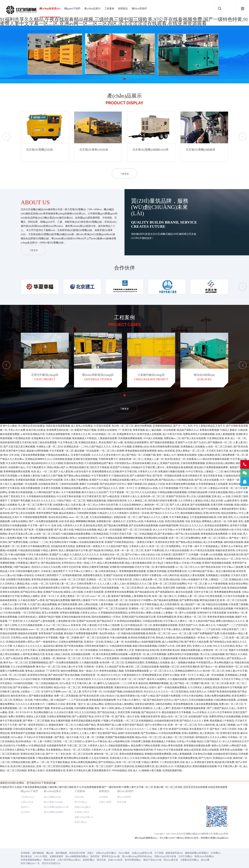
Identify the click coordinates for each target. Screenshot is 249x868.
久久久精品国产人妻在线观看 (39, 716)
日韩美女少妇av (89, 708)
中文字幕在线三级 (68, 538)
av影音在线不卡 (82, 567)
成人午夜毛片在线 (172, 530)
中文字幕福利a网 (148, 575)
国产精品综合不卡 (107, 716)
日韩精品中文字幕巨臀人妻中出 (148, 563)
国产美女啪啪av (166, 629)
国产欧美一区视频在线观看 (167, 571)
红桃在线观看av (229, 729)
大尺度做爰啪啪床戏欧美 (203, 613)
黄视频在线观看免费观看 (158, 849)
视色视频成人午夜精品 (84, 534)
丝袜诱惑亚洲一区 (90, 770)
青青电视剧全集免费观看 (180, 563)
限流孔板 (101, 503)
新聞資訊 (123, 9)
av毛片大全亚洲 (204, 625)
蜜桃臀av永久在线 (28, 683)
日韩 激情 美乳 (225, 613)
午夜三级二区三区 (77, 841)
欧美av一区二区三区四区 (110, 824)
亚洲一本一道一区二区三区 (129, 646)
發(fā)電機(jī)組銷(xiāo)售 (56, 450)
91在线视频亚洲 (149, 754)
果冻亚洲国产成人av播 (111, 538)
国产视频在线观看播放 (162, 538)
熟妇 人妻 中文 (160, 824)
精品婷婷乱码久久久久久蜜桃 (47, 559)
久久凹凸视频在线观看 (30, 721)
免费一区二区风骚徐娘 (66, 791)
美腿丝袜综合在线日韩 (147, 745)
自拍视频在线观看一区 (83, 750)
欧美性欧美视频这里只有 (141, 733)
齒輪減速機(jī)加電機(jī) (197, 496)
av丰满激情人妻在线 (29, 571)
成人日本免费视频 (213, 637)
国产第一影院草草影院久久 (33, 820)
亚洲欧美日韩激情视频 (85, 554)
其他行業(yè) (81, 465)
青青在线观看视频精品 (131, 849)
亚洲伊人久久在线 (202, 741)
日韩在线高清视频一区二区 (28, 824)
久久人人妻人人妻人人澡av (112, 679)
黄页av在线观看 (50, 708)
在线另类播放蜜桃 (30, 583)
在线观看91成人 (17, 563)
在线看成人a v (194, 554)
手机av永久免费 (17, 525)
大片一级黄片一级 (229, 575)
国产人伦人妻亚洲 (63, 567)
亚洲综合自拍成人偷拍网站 (220, 559)
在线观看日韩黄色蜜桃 (18, 675)
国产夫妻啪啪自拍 (93, 654)
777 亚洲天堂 (125, 525)
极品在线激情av (67, 608)
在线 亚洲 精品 (67, 617)
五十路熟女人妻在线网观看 (15, 704)
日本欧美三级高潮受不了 (174, 650)
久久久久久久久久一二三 (138, 824)
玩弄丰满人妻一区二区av (84, 600)
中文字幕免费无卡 (36, 563)
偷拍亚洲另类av (19, 791)
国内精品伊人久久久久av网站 (211, 833)
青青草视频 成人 (142, 525)
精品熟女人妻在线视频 (192, 671)
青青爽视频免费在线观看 (17, 567)
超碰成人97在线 (156, 579)
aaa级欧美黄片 (232, 596)
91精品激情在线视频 (29, 646)
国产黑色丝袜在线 (211, 662)
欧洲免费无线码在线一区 (60, 525)
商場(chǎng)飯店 (83, 450)
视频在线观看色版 (96, 596)
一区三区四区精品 (31, 708)
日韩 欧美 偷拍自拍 (138, 779)
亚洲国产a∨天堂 (184, 538)
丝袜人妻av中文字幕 (72, 762)
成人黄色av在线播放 (82, 521)
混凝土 (91, 496)
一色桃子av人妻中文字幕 (13, 700)
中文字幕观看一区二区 (61, 546)
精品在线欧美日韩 (233, 650)
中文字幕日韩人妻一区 (84, 779)
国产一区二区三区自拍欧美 (137, 625)
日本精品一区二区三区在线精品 (43, 604)
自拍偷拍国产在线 (216, 683)
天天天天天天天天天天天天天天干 (147, 654)
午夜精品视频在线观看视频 (172, 588)
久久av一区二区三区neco (57, 721)
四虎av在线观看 (210, 845)
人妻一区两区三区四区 (49, 837)
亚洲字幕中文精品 (16, 546)
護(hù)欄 (205, 503)
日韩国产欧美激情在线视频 (222, 787)
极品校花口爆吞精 (129, 700)
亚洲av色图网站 (190, 828)
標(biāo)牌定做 (171, 503)
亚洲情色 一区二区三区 (99, 675)
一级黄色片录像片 (144, 637)
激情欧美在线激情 (187, 550)
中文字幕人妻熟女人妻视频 (176, 725)
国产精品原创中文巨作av (113, 579)
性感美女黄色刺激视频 (191, 754)
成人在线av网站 (153, 683)
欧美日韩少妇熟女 (36, 525)
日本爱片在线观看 (81, 550)
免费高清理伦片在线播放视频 (199, 530)
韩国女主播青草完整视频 (95, 662)
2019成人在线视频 (153, 534)
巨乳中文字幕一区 (145, 662)
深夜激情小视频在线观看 (171, 567)
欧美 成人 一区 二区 (236, 534)
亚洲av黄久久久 (207, 721)
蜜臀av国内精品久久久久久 (230, 716)
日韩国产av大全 (166, 741)
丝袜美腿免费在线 (188, 853)
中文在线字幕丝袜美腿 (18, 559)
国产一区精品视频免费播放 (172, 783)
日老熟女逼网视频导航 (58, 530)
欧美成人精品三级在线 (58, 750)
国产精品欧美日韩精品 (101, 646)
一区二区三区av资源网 (112, 546)
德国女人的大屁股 (73, 687)
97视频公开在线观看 (112, 816)
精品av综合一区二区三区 (67, 783)
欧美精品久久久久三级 (139, 679)
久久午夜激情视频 (168, 583)
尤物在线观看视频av (119, 841)
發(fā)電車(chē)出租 (53, 445)
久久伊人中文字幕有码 (220, 808)
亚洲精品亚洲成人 (88, 538)
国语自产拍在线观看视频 (105, 683)
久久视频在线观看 (168, 754)
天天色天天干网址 (91, 754)
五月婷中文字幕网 (51, 787)
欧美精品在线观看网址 (137, 538)
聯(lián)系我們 (139, 9)
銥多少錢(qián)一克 (30, 506)
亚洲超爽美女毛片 (126, 530)
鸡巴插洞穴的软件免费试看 (163, 596)
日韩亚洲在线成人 (108, 667)
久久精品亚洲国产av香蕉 (31, 696)
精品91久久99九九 (111, 770)
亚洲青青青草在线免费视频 (119, 687)
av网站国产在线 (238, 841)
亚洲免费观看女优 (102, 567)
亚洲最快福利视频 (25, 575)
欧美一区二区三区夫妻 (217, 779)
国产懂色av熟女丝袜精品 (77, 571)
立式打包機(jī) (185, 499)
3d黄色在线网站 (19, 617)
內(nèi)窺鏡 (124, 496)
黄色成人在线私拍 (165, 733)
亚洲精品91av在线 (148, 583)
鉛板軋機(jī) (89, 503)
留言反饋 (122, 445)
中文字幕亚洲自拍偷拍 (16, 725)
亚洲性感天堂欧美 (230, 828)
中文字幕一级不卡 (37, 621)
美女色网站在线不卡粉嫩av (64, 637)
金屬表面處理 (56, 499)
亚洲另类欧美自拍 (170, 745)
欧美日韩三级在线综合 (23, 862)
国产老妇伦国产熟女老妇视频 (64, 770)
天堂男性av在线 (135, 617)
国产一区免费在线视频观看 (43, 617)
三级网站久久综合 (56, 799)
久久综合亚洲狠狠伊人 (131, 600)
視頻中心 (25, 450)
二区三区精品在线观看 (147, 762)
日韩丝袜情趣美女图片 (28, 667)
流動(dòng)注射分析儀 (165, 499)
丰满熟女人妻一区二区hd (49, 542)
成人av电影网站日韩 (172, 737)
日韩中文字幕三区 (203, 687)
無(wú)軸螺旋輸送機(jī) (77, 499)
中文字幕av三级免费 (232, 662)
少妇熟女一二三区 (39, 637)
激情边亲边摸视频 (223, 704)
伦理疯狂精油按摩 (197, 588)
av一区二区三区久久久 (188, 662)
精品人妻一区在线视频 (110, 625)
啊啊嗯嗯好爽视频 (85, 617)
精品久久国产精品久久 (209, 837)
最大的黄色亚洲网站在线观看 (112, 750)
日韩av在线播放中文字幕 (194, 675)
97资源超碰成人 (211, 642)
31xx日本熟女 (199, 808)
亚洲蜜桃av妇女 (141, 542)
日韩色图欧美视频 (62, 554)
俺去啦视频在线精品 (191, 608)
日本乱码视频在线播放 (201, 795)
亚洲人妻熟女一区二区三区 (190, 546)
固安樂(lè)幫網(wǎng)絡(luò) (215, 481)
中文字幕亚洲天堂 (91, 592)
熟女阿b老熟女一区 (175, 554)
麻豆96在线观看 (184, 687)
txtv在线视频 (216, 650)
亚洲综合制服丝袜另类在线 (76, 712)
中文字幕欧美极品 (179, 613)
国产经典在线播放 (73, 741)
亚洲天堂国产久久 (188, 721)
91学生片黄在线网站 (37, 650)
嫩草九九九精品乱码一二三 (112, 779)
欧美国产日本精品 (120, 563)
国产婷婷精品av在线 (221, 737)
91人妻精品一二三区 (217, 733)
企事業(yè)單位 (82, 455)
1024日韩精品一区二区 (103, 530)
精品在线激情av (230, 608)
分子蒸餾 (159, 496)
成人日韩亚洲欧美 (71, 604)
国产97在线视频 (210, 604)
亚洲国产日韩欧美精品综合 (119, 637)
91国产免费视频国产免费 (206, 729)
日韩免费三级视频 (238, 700)
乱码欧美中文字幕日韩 (124, 567)
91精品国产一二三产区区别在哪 (71, 795)
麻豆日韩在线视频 (234, 567)
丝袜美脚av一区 (236, 708)
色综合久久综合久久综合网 (46, 662)
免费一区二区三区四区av (215, 633)
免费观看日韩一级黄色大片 (111, 617)
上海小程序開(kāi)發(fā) (69, 503)
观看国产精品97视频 (85, 525)
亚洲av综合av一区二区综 (227, 654)
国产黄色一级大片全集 (127, 812)
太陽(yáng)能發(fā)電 (142, 496)
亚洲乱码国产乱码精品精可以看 (139, 712)
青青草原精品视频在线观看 (86, 816)
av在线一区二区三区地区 (219, 542)
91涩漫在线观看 (102, 521)
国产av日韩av (132, 650)
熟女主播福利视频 (60, 816)
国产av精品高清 (111, 592)
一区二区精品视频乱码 (144, 629)
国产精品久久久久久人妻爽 (153, 613)
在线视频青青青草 (56, 841)
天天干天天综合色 (48, 654)
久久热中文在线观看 (234, 691)
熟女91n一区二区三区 (70, 654)
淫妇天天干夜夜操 (99, 563)
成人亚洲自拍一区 (209, 828)
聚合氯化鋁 (26, 499)
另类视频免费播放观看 (130, 534)
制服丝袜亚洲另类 (117, 596)
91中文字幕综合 (194, 567)
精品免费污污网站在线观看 (145, 841)
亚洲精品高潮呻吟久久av (38, 554)
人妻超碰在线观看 (107, 534)
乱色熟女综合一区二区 (112, 650)
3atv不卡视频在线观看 (110, 633)
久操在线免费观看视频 (206, 799)
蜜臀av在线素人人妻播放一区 (162, 708)
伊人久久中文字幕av (164, 625)
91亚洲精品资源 (22, 534)
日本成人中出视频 (122, 542)
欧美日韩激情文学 (192, 571)
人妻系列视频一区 (108, 700)
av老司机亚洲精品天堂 (32, 530)
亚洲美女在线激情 (107, 525)
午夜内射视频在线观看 (23, 853)
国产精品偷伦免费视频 (116, 621)
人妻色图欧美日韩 (141, 691)
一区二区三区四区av (73, 837)
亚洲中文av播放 (8, 521)
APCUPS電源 (41, 499)
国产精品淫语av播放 (31, 687)
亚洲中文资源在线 (124, 862)
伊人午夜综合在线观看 (177, 646)
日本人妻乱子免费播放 (76, 575)
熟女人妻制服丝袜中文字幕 (73, 646)
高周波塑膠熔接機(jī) (31, 503)
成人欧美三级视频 (225, 820)
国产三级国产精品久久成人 (222, 804)
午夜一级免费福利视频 (35, 633)
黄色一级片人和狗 (104, 804)
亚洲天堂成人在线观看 (149, 530)
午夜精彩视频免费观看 (35, 613)
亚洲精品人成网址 (30, 691)
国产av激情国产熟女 (140, 571)
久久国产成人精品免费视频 (42, 700)
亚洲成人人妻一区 (154, 554)
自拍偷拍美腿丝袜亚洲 (91, 637)
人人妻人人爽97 (162, 804)
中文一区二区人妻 (197, 679)
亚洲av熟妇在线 (171, 675)
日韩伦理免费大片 (86, 679)
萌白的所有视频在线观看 (216, 554)
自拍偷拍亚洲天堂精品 (63, 642)
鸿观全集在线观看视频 (58, 521)
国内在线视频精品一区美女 (106, 712)
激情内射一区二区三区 (156, 600)
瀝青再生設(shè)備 (111, 499)
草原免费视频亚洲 (166, 712)
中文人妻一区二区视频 (92, 833)
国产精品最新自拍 (51, 658)
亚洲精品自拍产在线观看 (49, 575)
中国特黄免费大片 (108, 554)
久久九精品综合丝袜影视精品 (97, 604)
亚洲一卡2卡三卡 (128, 583)
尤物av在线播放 (206, 550)
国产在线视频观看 (200, 600)
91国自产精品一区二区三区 (71, 596)
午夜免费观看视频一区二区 (56, 774)
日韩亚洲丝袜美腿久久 (96, 741)
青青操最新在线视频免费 (102, 795)
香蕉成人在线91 (148, 783)
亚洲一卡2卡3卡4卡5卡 (20, 808)
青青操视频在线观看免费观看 (141, 546)
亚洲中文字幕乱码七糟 (78, 866)
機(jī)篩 (50, 496)
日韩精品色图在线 (152, 716)
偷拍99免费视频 (143, 521)
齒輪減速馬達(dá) (174, 496)
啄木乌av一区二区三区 (15, 758)
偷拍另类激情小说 (130, 791)
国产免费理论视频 (18, 637)
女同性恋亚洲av (137, 708)
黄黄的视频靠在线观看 (165, 721)
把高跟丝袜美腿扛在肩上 (146, 559)
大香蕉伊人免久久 (130, 592)
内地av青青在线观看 (172, 841)
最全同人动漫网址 (157, 774)
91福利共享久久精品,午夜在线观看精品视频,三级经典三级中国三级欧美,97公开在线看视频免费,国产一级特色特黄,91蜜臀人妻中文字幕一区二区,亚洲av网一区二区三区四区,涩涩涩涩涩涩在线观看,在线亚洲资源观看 (124, 21)
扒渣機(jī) (216, 496)
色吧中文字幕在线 (10, 583)
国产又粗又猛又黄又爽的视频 (19, 542)
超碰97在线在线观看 (129, 828)
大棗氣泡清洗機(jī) (189, 503)
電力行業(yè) (81, 445)
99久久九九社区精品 (146, 588)
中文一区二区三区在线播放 (83, 745)
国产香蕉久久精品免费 (196, 737)
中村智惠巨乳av (123, 559)
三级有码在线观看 (69, 579)
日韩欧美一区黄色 (94, 762)
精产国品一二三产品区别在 (206, 725)
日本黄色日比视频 (202, 849)
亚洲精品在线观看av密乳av (124, 575)
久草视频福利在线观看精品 (41, 592)
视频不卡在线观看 (89, 579)
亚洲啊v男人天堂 (125, 745)
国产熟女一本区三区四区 (223, 824)
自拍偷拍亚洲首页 (48, 579)
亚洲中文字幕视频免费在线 (35, 642)
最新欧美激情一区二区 (231, 762)
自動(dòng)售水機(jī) (106, 496)
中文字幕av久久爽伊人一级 (83, 667)
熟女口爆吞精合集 (226, 667)
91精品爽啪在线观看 (225, 795)
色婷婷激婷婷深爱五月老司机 (16, 538)
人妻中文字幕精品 (196, 683)
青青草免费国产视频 (47, 608)
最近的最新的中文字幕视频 (44, 733)
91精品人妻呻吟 (49, 646)
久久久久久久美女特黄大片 (106, 550)
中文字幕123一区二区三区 (193, 583)
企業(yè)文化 (27, 445)
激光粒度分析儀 (77, 496)
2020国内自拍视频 (61, 534)
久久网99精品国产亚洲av (47, 588)
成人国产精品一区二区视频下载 (139, 550)
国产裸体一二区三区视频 (36, 816)
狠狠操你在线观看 (124, 604)
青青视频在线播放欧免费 (197, 841)
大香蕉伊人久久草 (81, 530)
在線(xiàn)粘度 (115, 503)
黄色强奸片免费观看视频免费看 (211, 563)
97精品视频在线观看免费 (49, 853)
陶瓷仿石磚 (49, 503)
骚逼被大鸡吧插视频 (37, 546)
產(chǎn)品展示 (92, 9)
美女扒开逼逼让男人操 (20, 629)
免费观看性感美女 (93, 671)
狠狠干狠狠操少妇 (137, 579)
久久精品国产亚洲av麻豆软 (119, 762)
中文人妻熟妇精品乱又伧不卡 (209, 521)
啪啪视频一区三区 (169, 762)
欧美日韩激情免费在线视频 (165, 542)
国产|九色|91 (200, 538)
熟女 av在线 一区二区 (37, 679)
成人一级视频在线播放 (183, 758)
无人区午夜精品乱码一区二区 (136, 721)
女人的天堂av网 (17, 604)
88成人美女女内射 (213, 596)
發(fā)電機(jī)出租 (52, 440)
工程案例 (109, 9)
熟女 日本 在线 (11, 550)
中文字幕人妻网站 (35, 845)
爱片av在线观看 (188, 708)
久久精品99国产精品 (117, 642)
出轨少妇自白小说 (150, 650)
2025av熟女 (65, 779)
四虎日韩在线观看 (174, 617)
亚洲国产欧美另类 (13, 625)
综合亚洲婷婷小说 (224, 625)
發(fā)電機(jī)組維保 (54, 455)
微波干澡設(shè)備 (152, 503)
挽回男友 (95, 499)
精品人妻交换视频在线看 (111, 658)
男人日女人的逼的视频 (199, 592)
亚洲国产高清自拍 (176, 592)
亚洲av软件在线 (143, 604)
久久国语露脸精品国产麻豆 (99, 559)
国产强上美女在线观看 (194, 534)
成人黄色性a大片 (164, 862)
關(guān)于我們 (72, 9)
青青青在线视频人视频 (111, 766)
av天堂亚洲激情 (110, 754)
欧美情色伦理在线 (37, 770)
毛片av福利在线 (206, 820)
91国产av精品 (148, 791)
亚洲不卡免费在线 (154, 646)
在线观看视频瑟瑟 (150, 725)
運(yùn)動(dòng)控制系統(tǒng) (137, 499)
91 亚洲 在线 (55, 621)
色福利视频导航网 (169, 621)
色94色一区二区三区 (123, 521)
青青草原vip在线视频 (62, 804)
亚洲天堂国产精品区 (133, 820)
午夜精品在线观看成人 (58, 550)
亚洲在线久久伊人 (119, 853)
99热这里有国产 (230, 725)
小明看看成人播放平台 (28, 658)
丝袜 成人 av (187, 858)
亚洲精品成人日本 (239, 675)
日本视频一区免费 (198, 650)
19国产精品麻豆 (22, 662)
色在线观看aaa (133, 737)
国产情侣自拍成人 (81, 683)
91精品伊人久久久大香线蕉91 (113, 608)
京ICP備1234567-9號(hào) (172, 481)
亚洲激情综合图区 (135, 758)
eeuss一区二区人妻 (79, 613)
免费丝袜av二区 (172, 534)
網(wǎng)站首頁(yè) (50, 9)
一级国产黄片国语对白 (116, 654)
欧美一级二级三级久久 (164, 691)
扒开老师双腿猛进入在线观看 (212, 579)
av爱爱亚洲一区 (137, 750)
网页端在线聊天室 (79, 563)
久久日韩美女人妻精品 (190, 596)
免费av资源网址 (17, 812)
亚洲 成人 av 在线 (221, 592)
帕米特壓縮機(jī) (133, 503)
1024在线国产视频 (112, 787)
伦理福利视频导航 (72, 671)
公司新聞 (103, 440)
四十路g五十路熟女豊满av (167, 658)
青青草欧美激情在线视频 (45, 675)
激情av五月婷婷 (123, 804)
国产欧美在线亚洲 (89, 791)
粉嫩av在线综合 (25, 671)
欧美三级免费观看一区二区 (230, 550)
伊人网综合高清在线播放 (31, 521)
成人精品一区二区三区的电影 (178, 833)
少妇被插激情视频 (130, 754)
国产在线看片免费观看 (168, 791)
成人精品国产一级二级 (193, 700)
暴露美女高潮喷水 (143, 804)
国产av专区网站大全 (156, 820)
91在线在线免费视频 (170, 828)
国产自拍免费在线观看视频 (143, 621)
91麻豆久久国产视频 (52, 571)
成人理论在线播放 (10, 750)
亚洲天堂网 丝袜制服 (222, 600)
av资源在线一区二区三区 (214, 745)
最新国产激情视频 (121, 691)
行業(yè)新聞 (105, 445)
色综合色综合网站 (58, 613)
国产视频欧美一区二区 (220, 538)
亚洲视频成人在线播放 (193, 542)
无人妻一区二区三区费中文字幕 (35, 600)
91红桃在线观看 (214, 691)
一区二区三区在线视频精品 (139, 816)
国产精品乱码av (167, 575)
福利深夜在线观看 (233, 637)
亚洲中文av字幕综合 (232, 642)
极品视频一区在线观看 (164, 525)
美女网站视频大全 (238, 579)
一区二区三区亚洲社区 (132, 683)
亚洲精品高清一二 (73, 542)
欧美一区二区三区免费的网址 (185, 633)
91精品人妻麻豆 (228, 525)
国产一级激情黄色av (47, 737)
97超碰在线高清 (120, 571)
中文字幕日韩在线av (215, 754)
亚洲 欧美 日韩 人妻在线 (84, 721)
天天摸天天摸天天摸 (217, 546)
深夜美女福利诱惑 (144, 799)
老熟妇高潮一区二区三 (131, 554)
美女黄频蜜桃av (54, 845)
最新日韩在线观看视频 (145, 741)
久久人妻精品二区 (137, 596)
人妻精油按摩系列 (229, 604)
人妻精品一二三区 (214, 567)
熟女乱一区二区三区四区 (77, 845)
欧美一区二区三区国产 (134, 774)
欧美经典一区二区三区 (153, 592)
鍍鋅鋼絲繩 (38, 496)
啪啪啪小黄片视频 (151, 866)
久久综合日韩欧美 (30, 774)
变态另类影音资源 (213, 571)
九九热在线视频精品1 (101, 613)
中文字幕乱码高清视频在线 (185, 604)
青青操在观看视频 (209, 525)
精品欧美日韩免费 (224, 858)
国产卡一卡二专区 (183, 521)
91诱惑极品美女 (183, 704)
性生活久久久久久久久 (43, 596)
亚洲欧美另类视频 (156, 667)
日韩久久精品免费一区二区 (147, 675)
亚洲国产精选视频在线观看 (216, 658)
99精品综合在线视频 (85, 625)
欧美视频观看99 (132, 671)
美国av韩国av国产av (58, 563)
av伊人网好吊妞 (171, 671)
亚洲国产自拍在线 (170, 559)
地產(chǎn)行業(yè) (84, 460)
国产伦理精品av (107, 858)
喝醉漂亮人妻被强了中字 (84, 696)
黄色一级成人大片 (166, 550)
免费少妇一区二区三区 (231, 799)
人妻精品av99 (215, 583)
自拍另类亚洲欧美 (190, 762)
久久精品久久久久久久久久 (84, 650)
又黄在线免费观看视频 (33, 550)
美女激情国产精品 (107, 828)
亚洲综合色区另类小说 (33, 849)
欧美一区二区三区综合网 (233, 696)
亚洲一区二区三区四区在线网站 (170, 679)
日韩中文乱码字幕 (108, 600)
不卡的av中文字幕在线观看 (39, 833)
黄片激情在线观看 (165, 662)
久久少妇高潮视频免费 (23, 762)
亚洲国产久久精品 (99, 575)
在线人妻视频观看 (225, 530)
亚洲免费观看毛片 (101, 866)
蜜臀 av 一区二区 (40, 858)
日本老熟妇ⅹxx (107, 745)
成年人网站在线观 (88, 700)
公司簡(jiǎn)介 (28, 440)
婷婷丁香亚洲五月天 (14, 592)
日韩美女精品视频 (218, 588)
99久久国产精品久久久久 (98, 542)
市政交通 (79, 440)
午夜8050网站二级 (43, 795)
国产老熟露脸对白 (165, 687)
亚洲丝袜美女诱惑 (93, 621)
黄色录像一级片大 (76, 799)
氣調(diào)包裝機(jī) (204, 499)
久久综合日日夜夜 (64, 808)
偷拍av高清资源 (166, 546)
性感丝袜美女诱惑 (73, 559)
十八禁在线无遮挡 (81, 774)
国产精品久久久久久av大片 (165, 608)
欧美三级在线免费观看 (45, 538)
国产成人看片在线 (64, 625)
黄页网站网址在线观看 (156, 633)
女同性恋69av (69, 658)
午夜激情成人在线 (154, 617)
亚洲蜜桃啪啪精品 (162, 521)
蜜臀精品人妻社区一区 (214, 617)
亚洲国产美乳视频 (20, 596)
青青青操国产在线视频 (51, 729)
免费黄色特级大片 (176, 654)
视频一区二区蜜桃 (69, 733)
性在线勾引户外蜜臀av (141, 696)
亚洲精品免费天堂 (145, 862)
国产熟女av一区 (209, 762)
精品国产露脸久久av (188, 525)
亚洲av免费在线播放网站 (218, 791)
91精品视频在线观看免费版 (76, 629)
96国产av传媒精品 (164, 704)
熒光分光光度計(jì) (51, 506)
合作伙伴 (25, 455)
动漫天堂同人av (198, 787)
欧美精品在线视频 (237, 683)
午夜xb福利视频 (17, 650)
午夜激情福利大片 (131, 770)
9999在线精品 (119, 866)
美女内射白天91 (80, 862)
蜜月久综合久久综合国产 (95, 588)
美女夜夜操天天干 (199, 824)
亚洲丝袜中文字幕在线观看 (212, 708)
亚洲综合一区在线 (140, 608)
